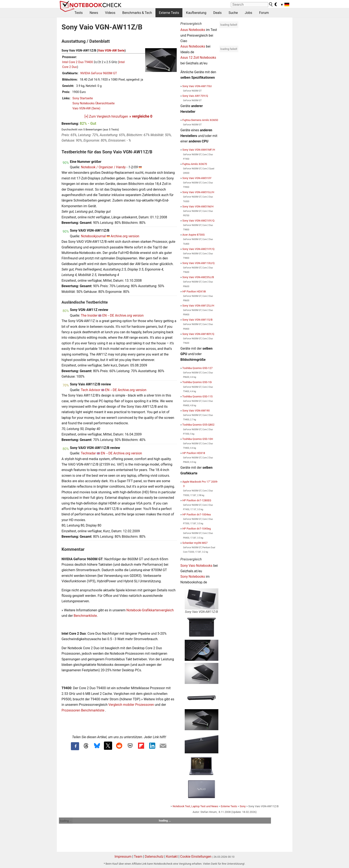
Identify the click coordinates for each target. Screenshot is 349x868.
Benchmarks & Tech (137, 13)
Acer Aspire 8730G (194, 235)
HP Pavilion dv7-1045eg (197, 529)
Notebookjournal (93, 236)
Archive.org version (125, 236)
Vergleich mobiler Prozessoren (131, 705)
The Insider (89, 315)
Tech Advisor (90, 390)
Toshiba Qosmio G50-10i (197, 382)
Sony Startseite (83, 98)
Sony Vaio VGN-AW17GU (197, 86)
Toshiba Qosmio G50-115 (197, 396)
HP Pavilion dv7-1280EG (197, 500)
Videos (110, 13)
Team (138, 857)
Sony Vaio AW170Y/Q (195, 96)
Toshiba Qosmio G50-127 (197, 368)
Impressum (123, 857)
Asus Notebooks (193, 30)
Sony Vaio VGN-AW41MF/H (199, 150)
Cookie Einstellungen (196, 857)
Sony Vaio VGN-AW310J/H (198, 192)
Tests (79, 13)
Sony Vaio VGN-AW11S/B (198, 320)
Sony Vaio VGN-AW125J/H (198, 306)
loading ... (66, 821)
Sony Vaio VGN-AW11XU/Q (198, 263)
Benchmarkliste (85, 616)
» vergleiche (141, 116)
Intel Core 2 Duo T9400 (78, 62)
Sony (243, 806)
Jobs (248, 13)
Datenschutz (154, 857)
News (94, 13)
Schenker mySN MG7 (195, 543)
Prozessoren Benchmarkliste (83, 710)
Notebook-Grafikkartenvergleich (150, 610)
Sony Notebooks (193, 577)
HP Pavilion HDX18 (194, 453)
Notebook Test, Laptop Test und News (195, 806)
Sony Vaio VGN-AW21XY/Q (198, 221)
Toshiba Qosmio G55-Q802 (198, 425)
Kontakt (172, 857)
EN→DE (108, 315)
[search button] (271, 4)
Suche (233, 13)
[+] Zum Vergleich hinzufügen (106, 116)
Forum (264, 13)
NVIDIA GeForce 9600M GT (99, 73)
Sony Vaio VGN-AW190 (196, 411)
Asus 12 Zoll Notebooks (198, 58)
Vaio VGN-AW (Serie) (86, 108)
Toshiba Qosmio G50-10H (198, 439)
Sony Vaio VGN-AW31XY (197, 178)
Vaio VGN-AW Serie (111, 51)
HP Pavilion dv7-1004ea (197, 514)
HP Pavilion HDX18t (194, 291)
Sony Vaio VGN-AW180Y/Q (198, 334)
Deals (218, 13)
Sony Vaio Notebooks (196, 566)
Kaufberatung (196, 13)
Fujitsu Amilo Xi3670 (195, 164)
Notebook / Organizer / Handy (103, 167)
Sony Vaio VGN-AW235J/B (198, 277)
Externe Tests (169, 13)
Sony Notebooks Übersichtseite (94, 103)
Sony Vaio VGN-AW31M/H (198, 206)
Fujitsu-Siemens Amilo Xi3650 (200, 120)
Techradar (88, 453)
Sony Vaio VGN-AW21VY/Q (198, 249)
